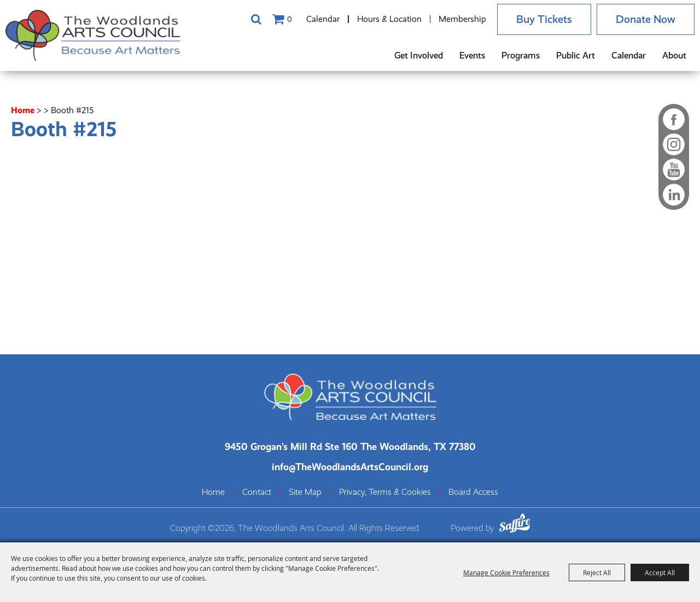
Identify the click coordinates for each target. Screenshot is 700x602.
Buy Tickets (544, 19)
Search (256, 19)
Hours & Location (389, 19)
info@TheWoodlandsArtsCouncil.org (350, 467)
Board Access (473, 492)
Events (472, 55)
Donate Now (646, 19)
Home (23, 110)
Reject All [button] (597, 572)
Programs (521, 55)
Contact (257, 492)
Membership (462, 19)
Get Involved (419, 55)
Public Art (576, 55)
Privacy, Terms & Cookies (385, 492)
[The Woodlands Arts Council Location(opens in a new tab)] (350, 446)
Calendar (323, 19)
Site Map (305, 492)
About (674, 55)
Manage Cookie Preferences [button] (506, 572)
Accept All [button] (660, 572)
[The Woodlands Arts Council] (93, 36)
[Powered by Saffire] (515, 525)
